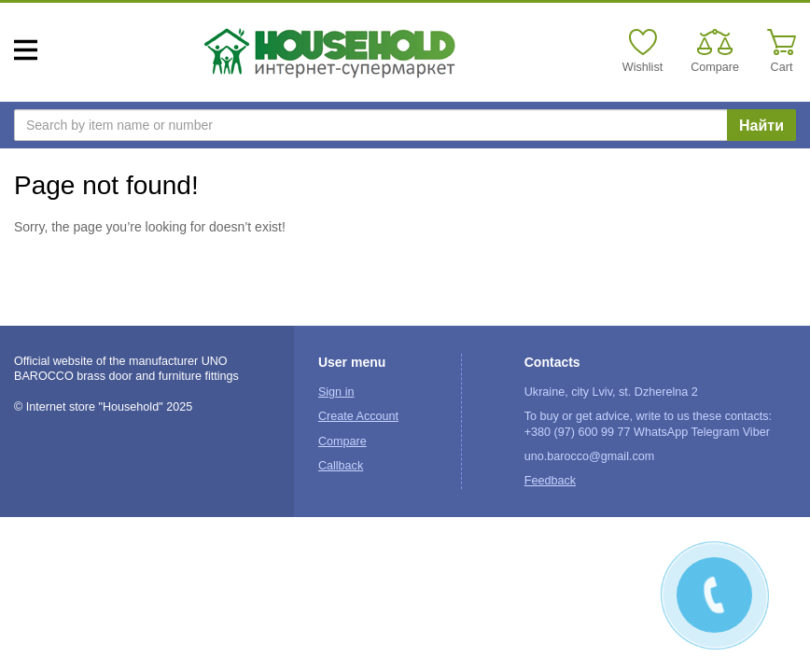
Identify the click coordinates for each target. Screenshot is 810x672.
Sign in (336, 392)
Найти (761, 126)
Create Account (358, 416)
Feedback (550, 481)
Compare (342, 441)
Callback (341, 466)
